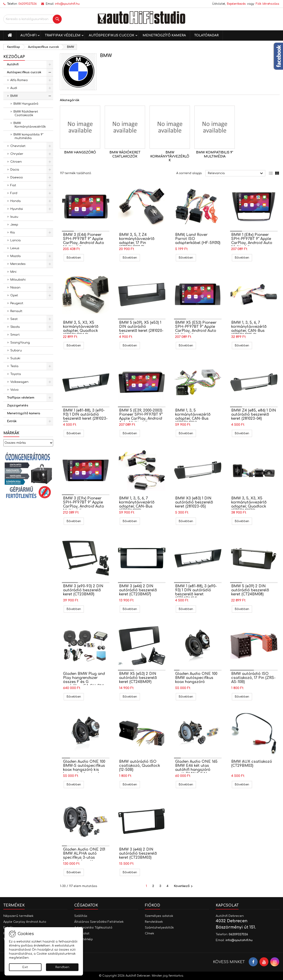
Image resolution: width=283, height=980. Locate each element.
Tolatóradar (206, 35)
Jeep (14, 225)
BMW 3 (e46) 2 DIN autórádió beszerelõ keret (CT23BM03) (138, 854)
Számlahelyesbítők (159, 928)
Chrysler (17, 154)
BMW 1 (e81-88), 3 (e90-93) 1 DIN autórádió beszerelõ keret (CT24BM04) (196, 592)
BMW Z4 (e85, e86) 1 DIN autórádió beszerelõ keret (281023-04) (254, 415)
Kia (13, 233)
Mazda (15, 256)
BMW (14, 96)
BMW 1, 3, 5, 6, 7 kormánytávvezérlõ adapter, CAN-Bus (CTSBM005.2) (249, 329)
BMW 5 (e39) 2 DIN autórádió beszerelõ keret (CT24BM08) (250, 590)
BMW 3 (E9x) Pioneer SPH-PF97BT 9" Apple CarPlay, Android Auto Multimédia (84, 504)
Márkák (11, 433)
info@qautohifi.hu (67, 4)
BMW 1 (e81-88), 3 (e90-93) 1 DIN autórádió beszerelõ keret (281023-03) (85, 417)
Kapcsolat (227, 905)
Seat (14, 319)
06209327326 (28, 4)
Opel (14, 295)
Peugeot (17, 303)
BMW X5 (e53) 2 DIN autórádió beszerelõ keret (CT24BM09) (138, 678)
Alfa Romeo (19, 80)
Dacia (15, 170)
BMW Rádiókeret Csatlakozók (26, 113)
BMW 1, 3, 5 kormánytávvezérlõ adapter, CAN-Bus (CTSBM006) (193, 417)
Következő (184, 886)
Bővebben (75, 258)
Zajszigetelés (18, 406)
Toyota (16, 374)
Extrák (12, 421)
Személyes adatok (159, 916)
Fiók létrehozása (267, 4)
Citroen (16, 162)
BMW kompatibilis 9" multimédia (28, 136)
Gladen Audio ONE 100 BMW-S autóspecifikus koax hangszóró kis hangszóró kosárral (84, 768)
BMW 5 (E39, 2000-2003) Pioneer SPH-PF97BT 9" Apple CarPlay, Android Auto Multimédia (141, 417)
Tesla (14, 366)
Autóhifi (28, 35)
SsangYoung (20, 343)
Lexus (15, 248)
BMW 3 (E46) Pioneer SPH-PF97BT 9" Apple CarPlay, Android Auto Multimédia (84, 241)
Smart (15, 335)
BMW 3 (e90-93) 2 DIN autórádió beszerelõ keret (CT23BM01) (83, 590)
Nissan (15, 288)
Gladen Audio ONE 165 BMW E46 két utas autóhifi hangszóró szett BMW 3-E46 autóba (196, 770)
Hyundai (17, 209)
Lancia (15, 240)
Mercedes (18, 264)
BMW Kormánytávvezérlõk (30, 125)
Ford (14, 193)
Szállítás (81, 916)
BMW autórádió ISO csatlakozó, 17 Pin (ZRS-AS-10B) (253, 678)
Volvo (14, 390)
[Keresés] (33, 19)
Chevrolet (18, 146)
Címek (149, 933)
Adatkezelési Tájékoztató (93, 928)
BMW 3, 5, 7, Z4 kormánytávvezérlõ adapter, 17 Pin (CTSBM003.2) (137, 241)
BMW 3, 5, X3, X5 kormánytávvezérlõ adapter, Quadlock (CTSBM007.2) (249, 504)
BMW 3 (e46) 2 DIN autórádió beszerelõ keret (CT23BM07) (138, 590)
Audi (14, 88)
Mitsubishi (18, 280)
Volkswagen (19, 382)
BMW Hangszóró (26, 104)
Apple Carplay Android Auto (25, 922)
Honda (15, 201)
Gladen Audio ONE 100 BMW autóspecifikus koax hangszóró (196, 678)
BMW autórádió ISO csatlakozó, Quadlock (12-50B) (140, 766)
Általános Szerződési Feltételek (99, 922)
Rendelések (154, 922)
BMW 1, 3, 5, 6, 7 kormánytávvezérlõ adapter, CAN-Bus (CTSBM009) (137, 504)
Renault (16, 311)
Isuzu (14, 217)
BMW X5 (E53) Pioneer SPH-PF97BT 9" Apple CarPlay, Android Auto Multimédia (196, 329)
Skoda (15, 327)
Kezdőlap (14, 57)
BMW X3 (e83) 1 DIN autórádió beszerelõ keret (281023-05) (194, 502)
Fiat (13, 185)
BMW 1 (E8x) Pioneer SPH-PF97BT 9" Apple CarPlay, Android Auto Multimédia (252, 241)
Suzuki (15, 358)
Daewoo (17, 177)
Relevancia (236, 173)
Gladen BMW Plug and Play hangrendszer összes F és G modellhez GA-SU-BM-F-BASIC (84, 682)
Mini (13, 272)
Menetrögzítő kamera (164, 35)
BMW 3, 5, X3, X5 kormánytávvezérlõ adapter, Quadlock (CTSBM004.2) (81, 329)
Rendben (62, 967)
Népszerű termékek (18, 916)
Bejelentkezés (236, 4)
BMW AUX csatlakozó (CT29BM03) (252, 764)
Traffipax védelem (63, 35)
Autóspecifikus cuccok (112, 35)
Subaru (16, 350)
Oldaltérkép (84, 939)
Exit (25, 967)
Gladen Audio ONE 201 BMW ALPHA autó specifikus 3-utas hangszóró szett (84, 856)
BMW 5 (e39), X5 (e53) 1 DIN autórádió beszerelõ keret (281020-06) (141, 329)
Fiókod (152, 905)
